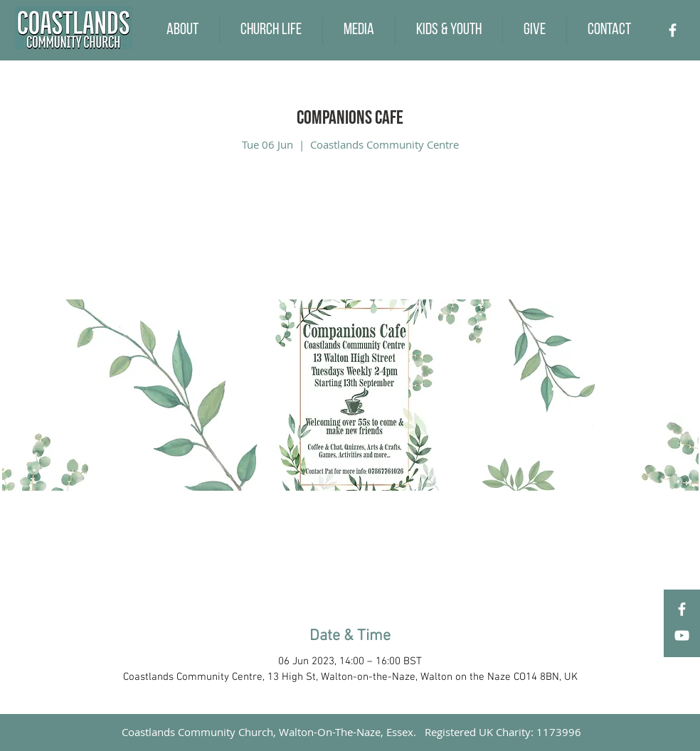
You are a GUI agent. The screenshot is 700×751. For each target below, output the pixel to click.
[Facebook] (673, 30)
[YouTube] (682, 635)
